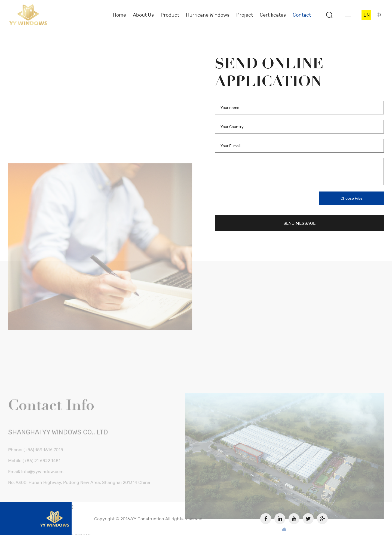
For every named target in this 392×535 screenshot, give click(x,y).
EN (367, 15)
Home (119, 15)
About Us (143, 15)
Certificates (273, 15)
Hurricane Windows (208, 15)
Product (170, 15)
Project (245, 15)
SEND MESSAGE (299, 223)
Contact (302, 15)
